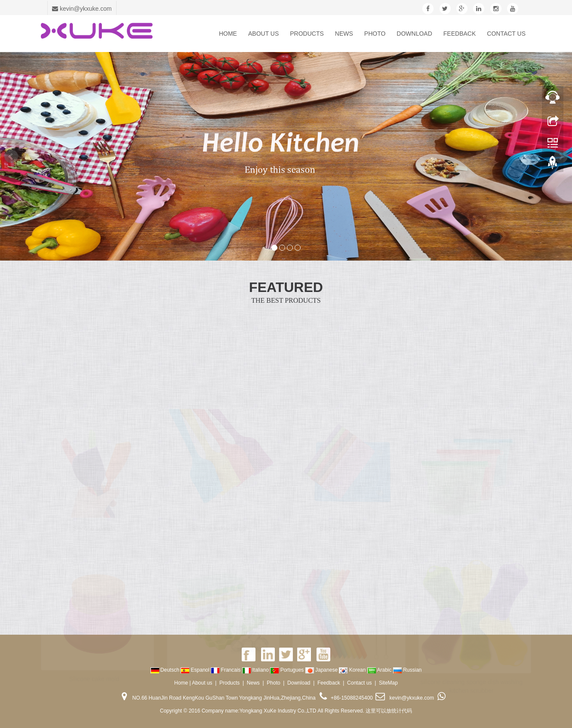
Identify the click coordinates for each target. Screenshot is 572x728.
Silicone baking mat (346, 526)
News (344, 34)
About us (263, 34)
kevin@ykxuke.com (82, 9)
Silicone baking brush (220, 526)
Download (414, 34)
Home (228, 34)
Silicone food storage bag (471, 526)
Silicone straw (346, 677)
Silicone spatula (94, 526)
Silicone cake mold (94, 677)
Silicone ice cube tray (220, 677)
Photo (375, 34)
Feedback (460, 34)
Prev (11, 157)
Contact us (506, 34)
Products (307, 34)
